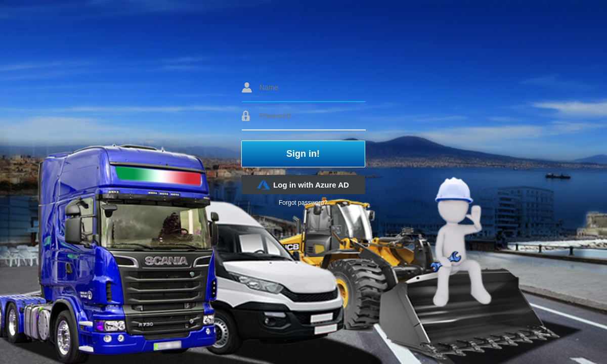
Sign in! (303, 154)
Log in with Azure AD (303, 185)
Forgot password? (303, 203)
